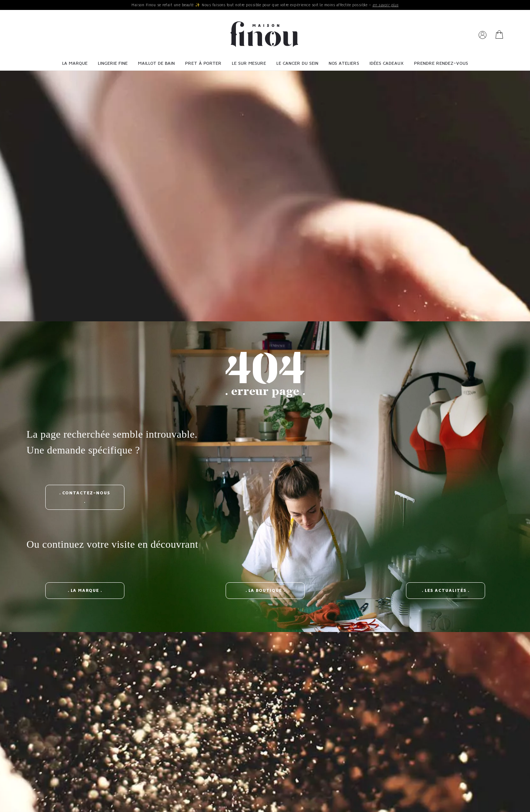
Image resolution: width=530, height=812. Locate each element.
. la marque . (85, 591)
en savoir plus (386, 5)
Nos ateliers (344, 63)
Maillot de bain (156, 63)
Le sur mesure (249, 63)
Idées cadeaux (387, 63)
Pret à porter (203, 63)
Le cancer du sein (297, 63)
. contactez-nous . (85, 497)
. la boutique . (265, 591)
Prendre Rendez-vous (441, 63)
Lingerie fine (113, 63)
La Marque (75, 63)
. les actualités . (446, 591)
